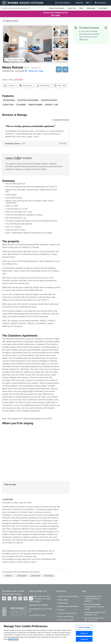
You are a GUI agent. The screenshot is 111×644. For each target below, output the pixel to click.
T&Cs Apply (56, 15)
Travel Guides (103, 8)
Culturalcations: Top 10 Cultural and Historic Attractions (93, 599)
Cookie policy (63, 603)
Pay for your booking (65, 617)
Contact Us (79, 3)
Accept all (84, 639)
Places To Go (72, 8)
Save (59, 69)
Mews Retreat (13, 67)
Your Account (101, 3)
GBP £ (89, 3)
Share (65, 69)
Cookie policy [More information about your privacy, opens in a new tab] (13, 639)
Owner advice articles (66, 620)
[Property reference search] (30, 8)
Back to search (12, 21)
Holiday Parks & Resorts (57, 8)
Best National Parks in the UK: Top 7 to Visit (94, 619)
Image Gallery (14, 60)
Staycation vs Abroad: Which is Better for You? (95, 614)
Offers (81, 8)
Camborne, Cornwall (23, 71)
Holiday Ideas (91, 8)
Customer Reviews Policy (67, 613)
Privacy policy (63, 600)
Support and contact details (68, 596)
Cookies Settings (84, 627)
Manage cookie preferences (68, 606)
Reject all (84, 633)
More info (61, 610)
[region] (55, 633)
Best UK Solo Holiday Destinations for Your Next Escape (94, 607)
